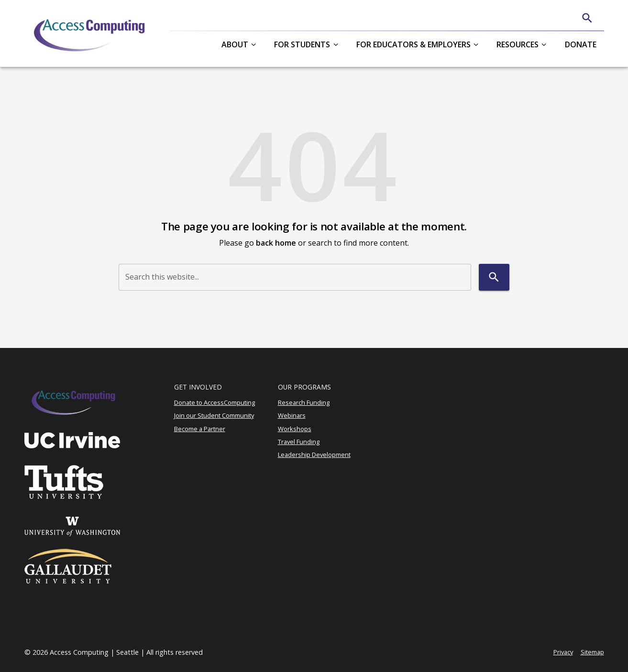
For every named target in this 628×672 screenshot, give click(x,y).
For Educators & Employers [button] (413, 44)
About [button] (235, 44)
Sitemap (592, 652)
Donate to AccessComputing (215, 402)
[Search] (587, 18)
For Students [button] (302, 44)
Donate (581, 44)
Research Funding (304, 402)
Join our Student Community (214, 415)
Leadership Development (314, 455)
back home (276, 243)
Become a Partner (200, 429)
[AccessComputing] (91, 33)
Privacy (563, 652)
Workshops (295, 429)
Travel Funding (299, 442)
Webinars (292, 415)
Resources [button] (518, 44)
